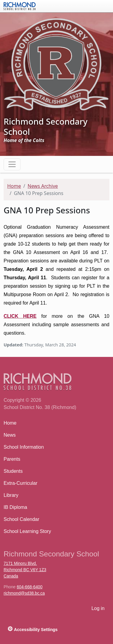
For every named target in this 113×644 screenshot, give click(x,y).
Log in (98, 608)
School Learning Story (27, 531)
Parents (12, 459)
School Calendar (21, 519)
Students (13, 471)
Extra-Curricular (20, 483)
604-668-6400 (29, 587)
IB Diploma (15, 507)
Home (14, 186)
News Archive (43, 186)
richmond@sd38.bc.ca (24, 593)
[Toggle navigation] (12, 164)
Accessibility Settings (32, 629)
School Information (24, 447)
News (10, 435)
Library (11, 495)
